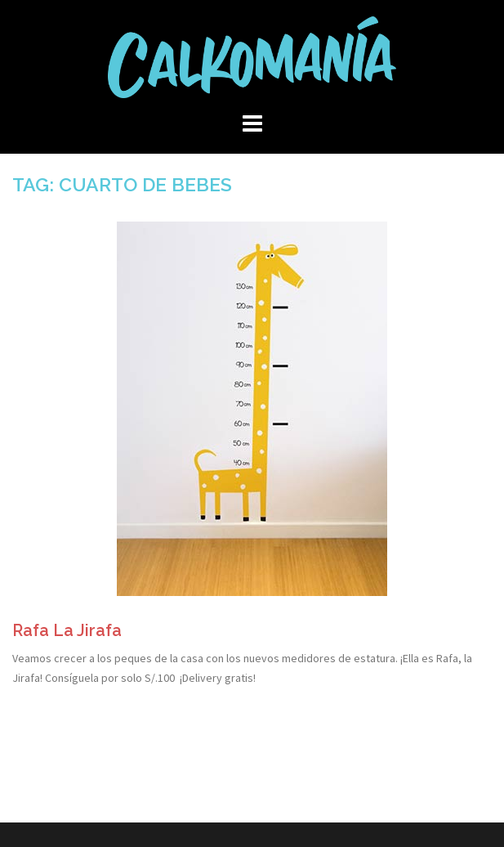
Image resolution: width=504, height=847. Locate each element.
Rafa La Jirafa (67, 630)
